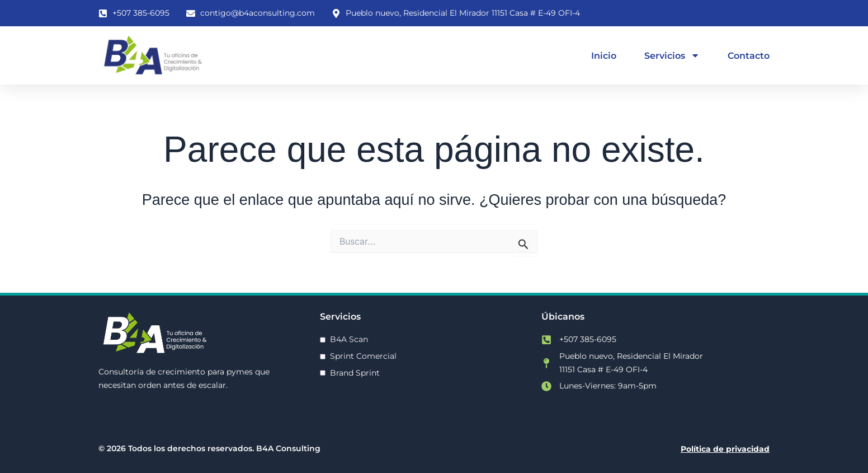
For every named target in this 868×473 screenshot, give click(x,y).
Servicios (672, 55)
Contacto (749, 55)
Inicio (604, 55)
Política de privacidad (725, 449)
